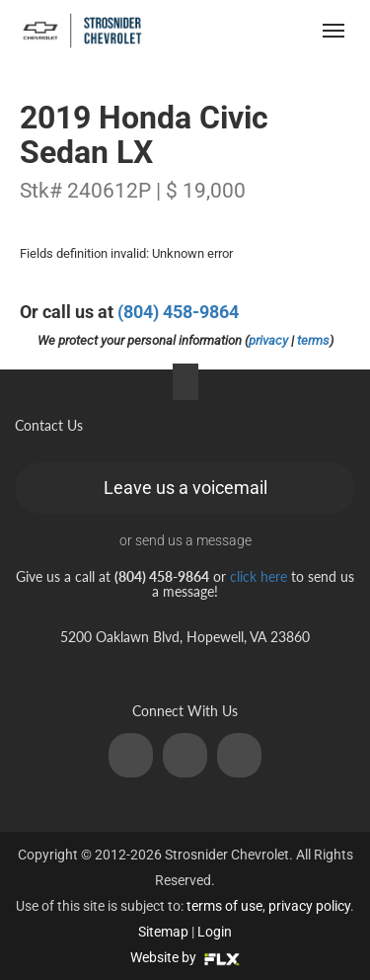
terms (313, 340)
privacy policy (309, 906)
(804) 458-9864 (178, 312)
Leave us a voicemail (185, 488)
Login (215, 932)
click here (259, 576)
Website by (185, 957)
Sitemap (163, 932)
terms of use (224, 906)
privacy (268, 340)
